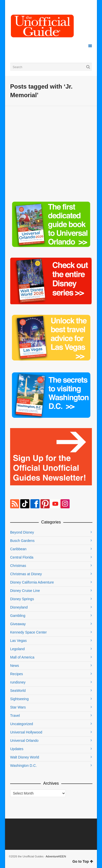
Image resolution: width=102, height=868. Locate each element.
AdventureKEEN (56, 856)
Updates (17, 749)
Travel (15, 716)
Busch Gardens (22, 541)
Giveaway (18, 624)
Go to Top (83, 861)
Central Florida (22, 557)
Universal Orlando (24, 741)
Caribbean (18, 549)
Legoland (17, 649)
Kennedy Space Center (28, 632)
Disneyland (19, 607)
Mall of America (22, 657)
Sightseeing (19, 699)
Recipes (17, 674)
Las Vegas (18, 641)
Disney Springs (22, 599)
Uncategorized (22, 724)
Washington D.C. (23, 766)
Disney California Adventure (32, 582)
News (15, 666)
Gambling (18, 616)
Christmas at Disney (26, 574)
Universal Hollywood (26, 732)
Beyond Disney (22, 532)
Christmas (18, 566)
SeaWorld (18, 691)
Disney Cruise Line (25, 591)
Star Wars (18, 707)
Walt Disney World (25, 757)
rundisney (18, 682)
